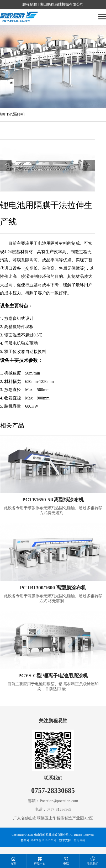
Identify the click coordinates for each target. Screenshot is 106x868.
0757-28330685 (53, 791)
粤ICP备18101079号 (44, 840)
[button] (6, 165)
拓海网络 (79, 840)
